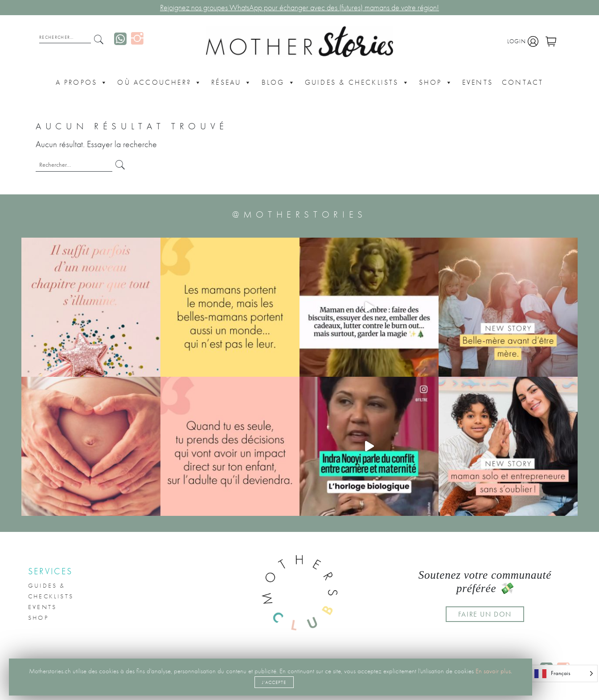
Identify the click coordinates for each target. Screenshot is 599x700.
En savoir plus (493, 671)
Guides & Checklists (357, 82)
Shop (436, 82)
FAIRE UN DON (485, 614)
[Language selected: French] (564, 673)
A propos (82, 82)
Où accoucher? (160, 82)
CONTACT (523, 82)
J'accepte (274, 682)
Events (478, 82)
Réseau (232, 82)
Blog (279, 82)
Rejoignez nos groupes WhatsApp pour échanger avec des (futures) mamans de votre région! (299, 8)
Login (523, 41)
